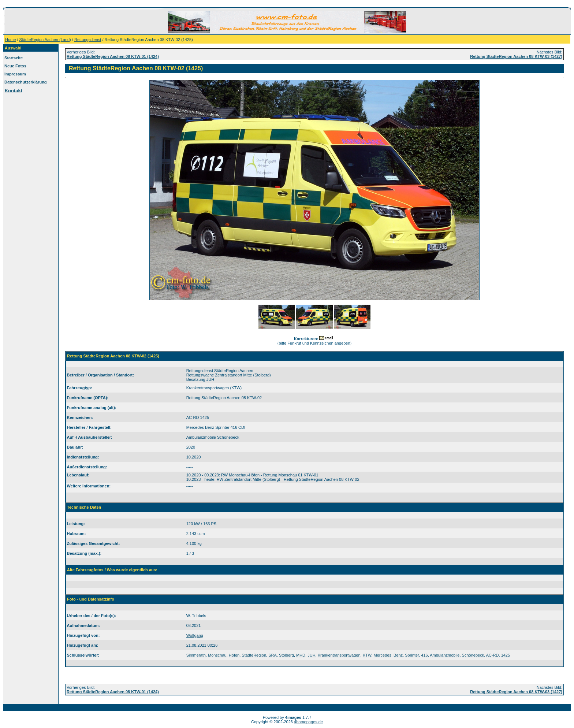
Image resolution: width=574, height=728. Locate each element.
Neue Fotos (15, 66)
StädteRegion (254, 655)
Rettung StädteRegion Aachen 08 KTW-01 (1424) (113, 56)
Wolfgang (195, 635)
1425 (506, 655)
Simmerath (196, 655)
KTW (367, 655)
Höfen (234, 655)
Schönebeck (473, 655)
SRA (273, 655)
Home (10, 40)
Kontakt (14, 91)
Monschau (217, 655)
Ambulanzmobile (445, 655)
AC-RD (493, 655)
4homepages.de (308, 722)
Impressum (15, 74)
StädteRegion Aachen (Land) (45, 40)
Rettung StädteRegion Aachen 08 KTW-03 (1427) (516, 56)
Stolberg (286, 655)
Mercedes (383, 655)
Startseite (14, 58)
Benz (398, 655)
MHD (301, 655)
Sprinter (412, 655)
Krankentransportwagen (339, 655)
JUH (311, 655)
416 (424, 655)
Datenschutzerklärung (26, 82)
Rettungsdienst (88, 40)
